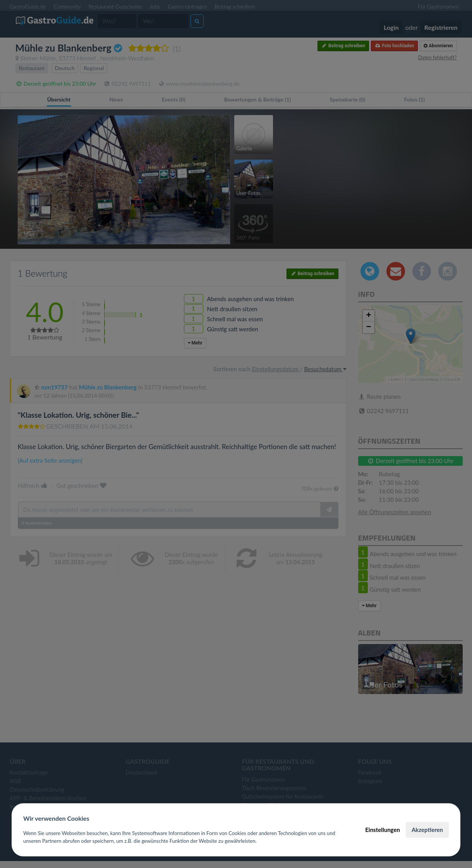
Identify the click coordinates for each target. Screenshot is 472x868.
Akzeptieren (427, 830)
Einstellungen (383, 830)
